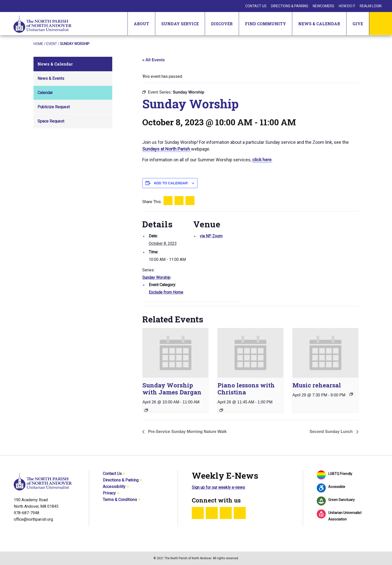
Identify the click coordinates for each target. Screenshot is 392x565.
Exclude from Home (166, 292)
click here (262, 160)
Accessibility (114, 487)
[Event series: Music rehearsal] (351, 394)
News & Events (51, 78)
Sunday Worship (156, 277)
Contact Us (256, 6)
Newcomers (323, 6)
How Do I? (347, 6)
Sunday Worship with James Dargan (172, 389)
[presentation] (175, 353)
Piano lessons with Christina (246, 389)
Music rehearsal (317, 385)
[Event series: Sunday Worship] (146, 410)
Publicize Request (54, 107)
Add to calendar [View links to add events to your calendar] (171, 183)
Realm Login (371, 6)
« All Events (153, 60)
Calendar (45, 93)
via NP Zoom (211, 236)
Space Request (51, 121)
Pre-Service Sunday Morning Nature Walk (187, 432)
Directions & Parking (290, 6)
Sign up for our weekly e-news (218, 487)
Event (52, 44)
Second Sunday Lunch (332, 432)
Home (38, 44)
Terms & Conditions (120, 500)
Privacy (109, 493)
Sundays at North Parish (167, 149)
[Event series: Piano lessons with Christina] (221, 410)
